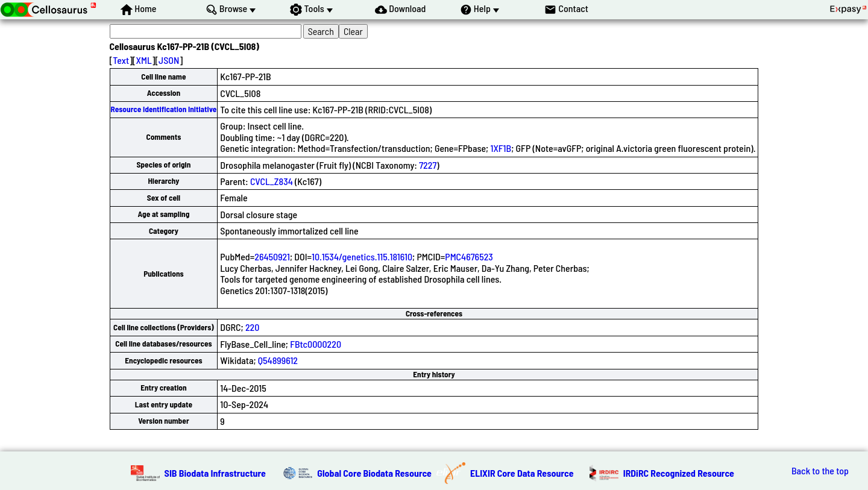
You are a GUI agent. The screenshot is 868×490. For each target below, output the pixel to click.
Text (121, 60)
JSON (169, 60)
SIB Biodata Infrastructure (215, 473)
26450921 (272, 256)
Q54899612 (278, 360)
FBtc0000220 (316, 344)
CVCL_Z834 (272, 181)
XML (144, 60)
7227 (428, 165)
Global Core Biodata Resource (374, 473)
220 (252, 327)
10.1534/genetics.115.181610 (362, 256)
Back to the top (820, 471)
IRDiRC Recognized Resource (679, 473)
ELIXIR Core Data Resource (522, 473)
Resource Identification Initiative (164, 109)
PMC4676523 (469, 256)
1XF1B (501, 148)
